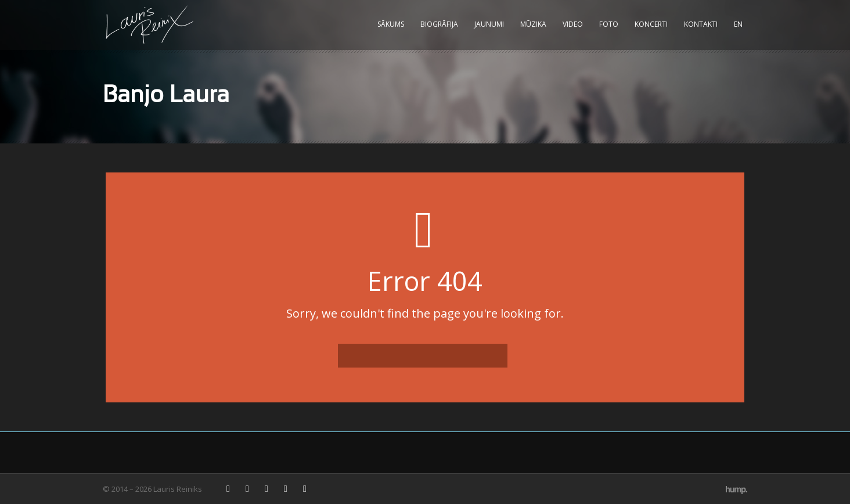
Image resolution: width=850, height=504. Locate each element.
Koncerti (651, 24)
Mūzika (533, 24)
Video (573, 24)
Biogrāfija (439, 24)
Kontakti (701, 24)
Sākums (391, 24)
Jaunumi (489, 24)
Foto (609, 24)
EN (738, 24)
